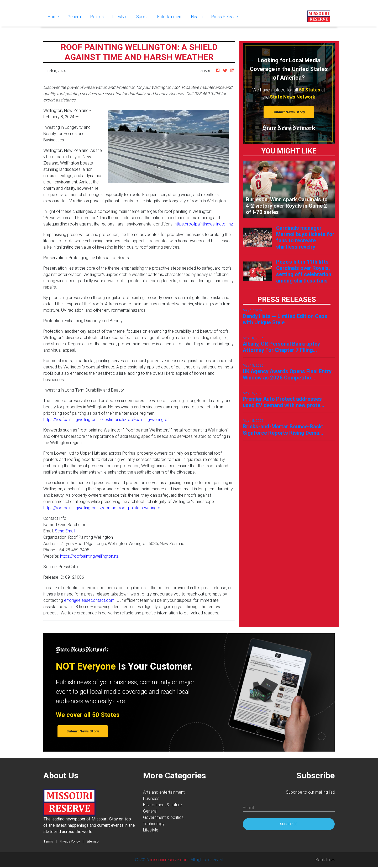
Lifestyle (120, 18)
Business (151, 799)
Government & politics (163, 818)
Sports (142, 18)
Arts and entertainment (164, 793)
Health (197, 18)
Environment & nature (162, 806)
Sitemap (93, 842)
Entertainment (170, 18)
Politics (97, 18)
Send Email (65, 532)
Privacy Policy (70, 842)
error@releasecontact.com (89, 601)
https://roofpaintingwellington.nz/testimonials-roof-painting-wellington (106, 420)
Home (55, 17)
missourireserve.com (169, 861)
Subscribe (289, 825)
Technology (154, 825)
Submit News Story (289, 113)
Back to (325, 861)
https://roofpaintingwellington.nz (204, 225)
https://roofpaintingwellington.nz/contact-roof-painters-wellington (103, 509)
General (75, 18)
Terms (48, 842)
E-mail (248, 809)
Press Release (225, 18)
